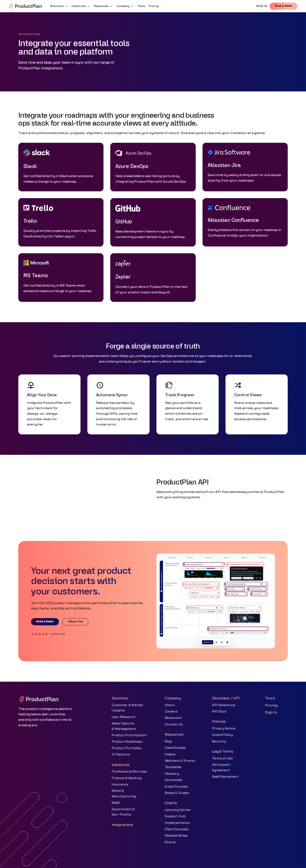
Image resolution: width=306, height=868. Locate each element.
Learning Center (178, 810)
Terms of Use (222, 758)
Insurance (120, 784)
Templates (173, 767)
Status (170, 842)
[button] (59, 6)
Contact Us (174, 724)
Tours (270, 698)
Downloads (173, 780)
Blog (168, 741)
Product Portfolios (126, 748)
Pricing (271, 705)
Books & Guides (177, 793)
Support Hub (175, 816)
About (170, 705)
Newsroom (173, 718)
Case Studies (175, 748)
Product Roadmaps (127, 742)
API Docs (219, 711)
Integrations (122, 825)
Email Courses (176, 787)
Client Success (177, 829)
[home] (25, 6)
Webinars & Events (180, 761)
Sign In (271, 712)
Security (219, 741)
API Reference (224, 705)
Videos (170, 754)
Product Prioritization (129, 735)
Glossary (172, 774)
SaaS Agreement (225, 777)
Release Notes (176, 836)
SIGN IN (262, 6)
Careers (171, 711)
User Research (123, 717)
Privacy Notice (224, 728)
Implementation (177, 823)
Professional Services (129, 771)
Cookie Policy (222, 735)
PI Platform (121, 755)
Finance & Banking (127, 778)
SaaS (116, 803)
